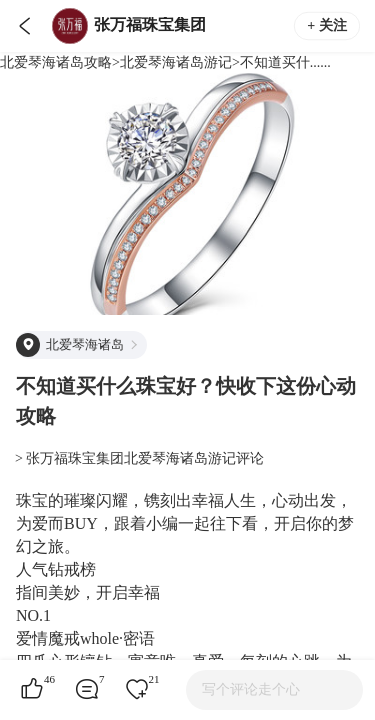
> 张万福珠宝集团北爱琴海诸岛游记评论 (139, 458)
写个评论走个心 (251, 689)
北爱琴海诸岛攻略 (56, 62)
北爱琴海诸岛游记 (176, 62)
